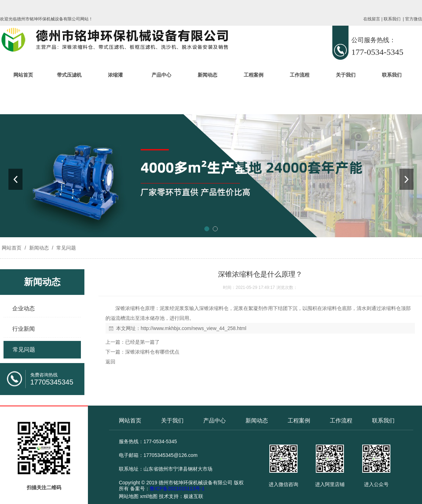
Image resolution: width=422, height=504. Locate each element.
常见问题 (65, 248)
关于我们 (346, 75)
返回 (110, 362)
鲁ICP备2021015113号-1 (177, 489)
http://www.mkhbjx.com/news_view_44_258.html (193, 328)
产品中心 (161, 75)
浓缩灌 (115, 75)
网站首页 (23, 75)
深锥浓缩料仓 (130, 308)
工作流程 (300, 75)
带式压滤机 (69, 75)
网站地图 (129, 496)
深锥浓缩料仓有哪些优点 (152, 352)
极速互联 (193, 496)
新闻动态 (207, 75)
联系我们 (392, 19)
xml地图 (149, 496)
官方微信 (414, 19)
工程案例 (254, 75)
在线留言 (372, 19)
